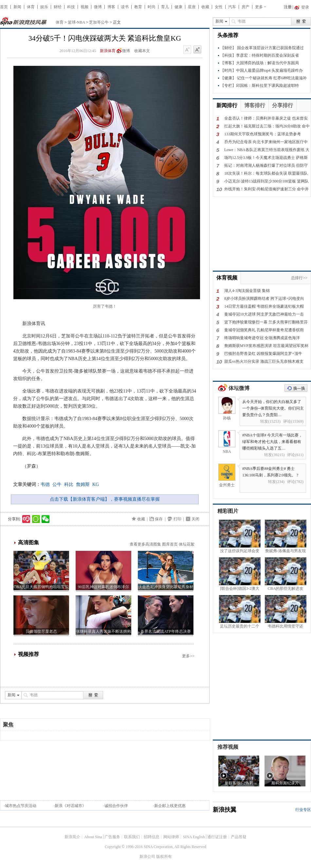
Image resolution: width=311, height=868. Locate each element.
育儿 (165, 7)
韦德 (45, 484)
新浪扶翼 (225, 810)
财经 (58, 7)
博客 (111, 7)
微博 (98, 7)
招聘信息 (152, 837)
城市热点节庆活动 (21, 806)
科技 (71, 7)
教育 (138, 7)
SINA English (194, 837)
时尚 (152, 7)
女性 (219, 7)
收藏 (205, 7)
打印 (177, 519)
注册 (288, 7)
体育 (31, 7)
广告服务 (112, 837)
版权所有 (164, 857)
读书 (125, 7)
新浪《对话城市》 (70, 806)
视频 (84, 7)
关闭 (195, 519)
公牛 (57, 484)
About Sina (93, 837)
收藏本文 (142, 51)
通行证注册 (217, 837)
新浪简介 (72, 837)
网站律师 (171, 837)
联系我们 (132, 837)
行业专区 (303, 810)
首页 (4, 7)
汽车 (232, 7)
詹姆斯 (83, 484)
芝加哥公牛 (99, 22)
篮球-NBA (76, 22)
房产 (246, 7)
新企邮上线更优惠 (170, 806)
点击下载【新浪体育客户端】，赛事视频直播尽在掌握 (105, 499)
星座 (192, 7)
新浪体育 (108, 51)
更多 (259, 7)
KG (96, 484)
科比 (69, 484)
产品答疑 (239, 837)
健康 (178, 7)
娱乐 (44, 7)
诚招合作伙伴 (116, 806)
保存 (159, 519)
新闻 (17, 7)
